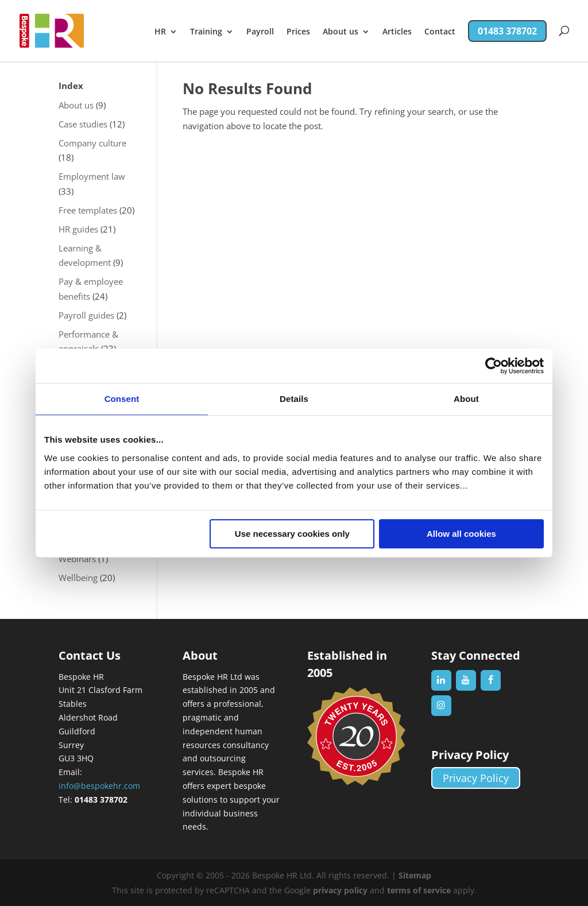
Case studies (83, 124)
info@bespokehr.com (99, 786)
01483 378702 (507, 31)
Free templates (88, 210)
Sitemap (415, 875)
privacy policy (340, 890)
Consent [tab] (122, 399)
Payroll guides (86, 315)
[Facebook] (491, 680)
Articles (397, 32)
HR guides (78, 229)
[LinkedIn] (441, 680)
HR (160, 32)
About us (341, 32)
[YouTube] (466, 680)
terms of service (419, 890)
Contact (440, 32)
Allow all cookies (461, 534)
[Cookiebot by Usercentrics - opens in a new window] (494, 366)
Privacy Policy (476, 778)
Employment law (92, 176)
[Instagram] (441, 706)
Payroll (260, 32)
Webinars (77, 559)
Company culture (92, 143)
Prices (298, 32)
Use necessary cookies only (292, 534)
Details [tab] (294, 399)
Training (206, 32)
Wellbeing (78, 578)
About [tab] (466, 399)
